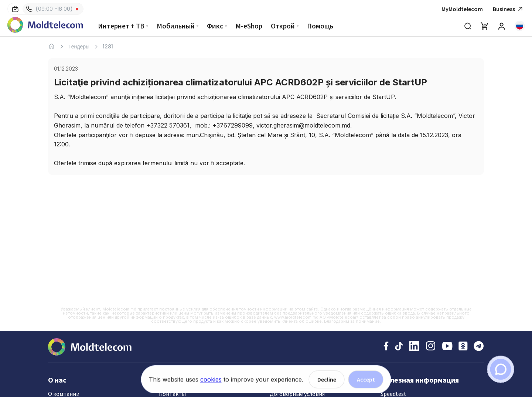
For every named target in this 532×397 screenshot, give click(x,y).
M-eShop (249, 26)
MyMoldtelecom (462, 9)
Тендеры (79, 47)
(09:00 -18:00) (50, 9)
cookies (211, 381)
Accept (366, 381)
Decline (327, 381)
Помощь (320, 26)
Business (509, 9)
